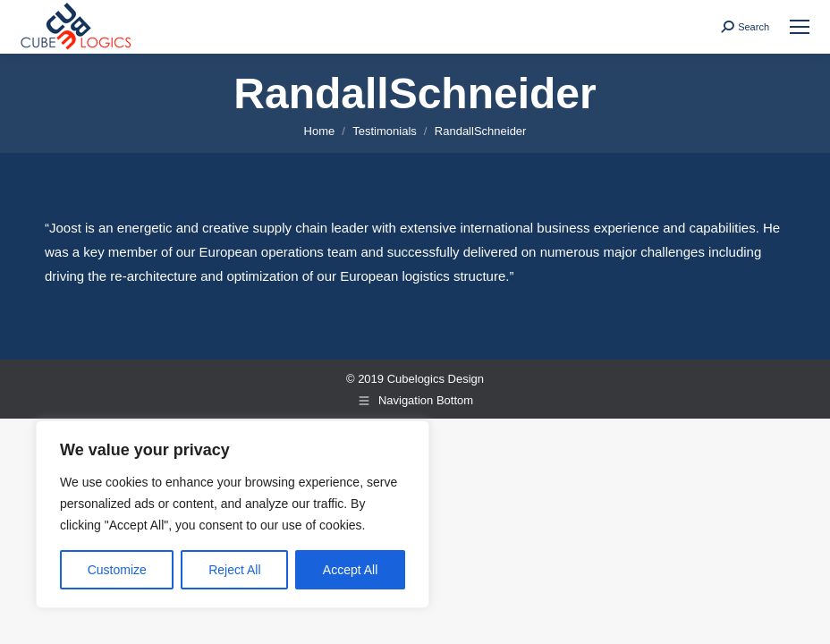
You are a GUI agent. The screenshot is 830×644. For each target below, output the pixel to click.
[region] (233, 514)
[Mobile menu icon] (800, 27)
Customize (117, 570)
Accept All (350, 570)
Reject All (234, 570)
